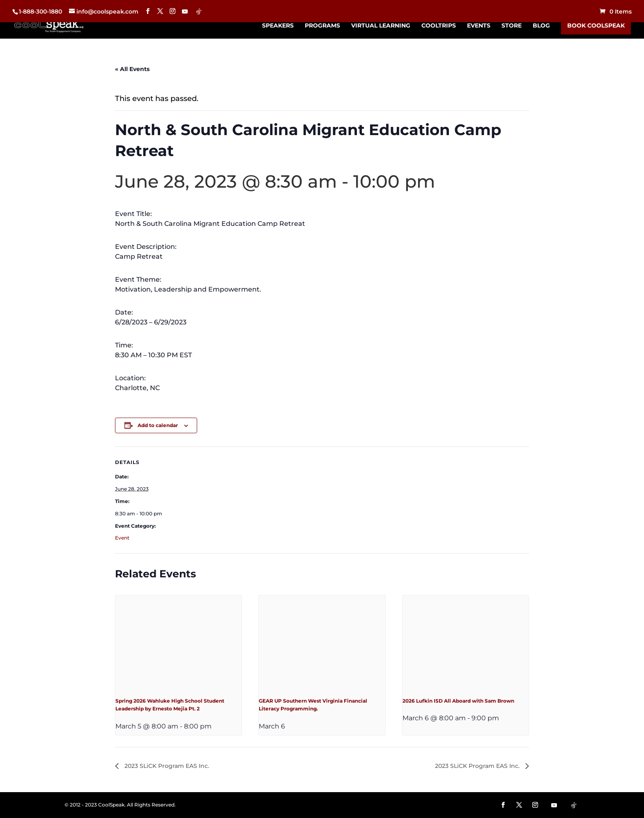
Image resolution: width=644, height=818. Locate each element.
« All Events (132, 69)
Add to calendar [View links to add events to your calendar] (158, 425)
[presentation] (178, 643)
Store (512, 26)
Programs (322, 26)
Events (479, 26)
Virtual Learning (381, 26)
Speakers (278, 26)
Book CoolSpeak (596, 25)
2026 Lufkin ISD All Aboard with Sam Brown (458, 701)
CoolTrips (439, 26)
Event (122, 538)
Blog (541, 26)
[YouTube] (185, 11)
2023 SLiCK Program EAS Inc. (166, 766)
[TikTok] (199, 11)
